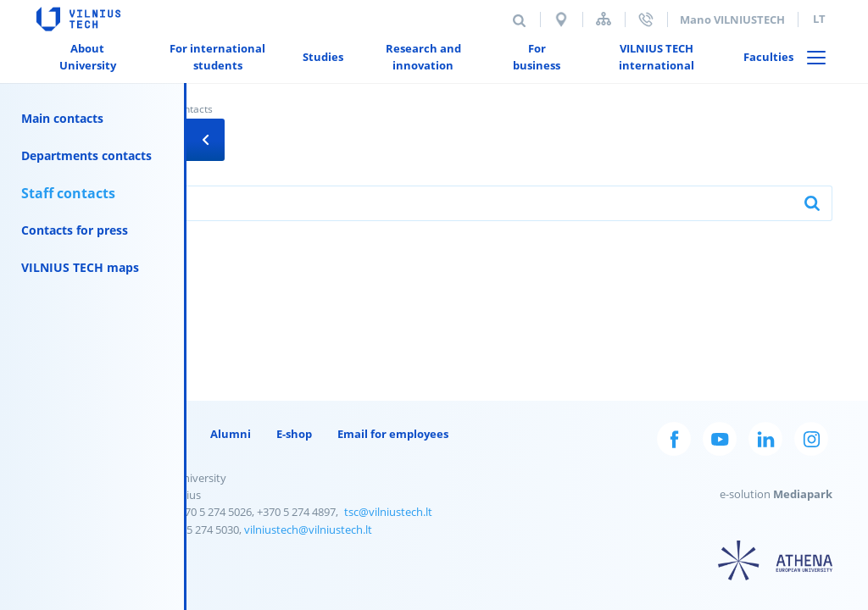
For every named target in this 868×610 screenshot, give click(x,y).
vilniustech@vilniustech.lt (308, 530)
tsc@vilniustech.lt (388, 512)
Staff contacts (68, 193)
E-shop (294, 434)
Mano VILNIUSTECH (732, 19)
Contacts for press (75, 230)
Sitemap (604, 19)
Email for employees (393, 434)
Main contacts (62, 118)
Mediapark (803, 494)
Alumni (231, 434)
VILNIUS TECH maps (80, 267)
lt (819, 19)
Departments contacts (86, 155)
